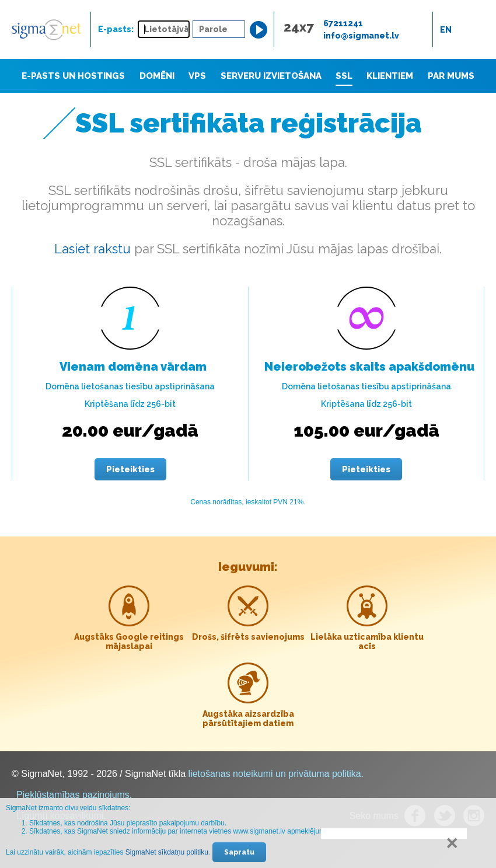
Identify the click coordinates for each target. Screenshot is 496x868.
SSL (344, 76)
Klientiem (390, 76)
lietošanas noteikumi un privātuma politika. (276, 774)
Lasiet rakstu (92, 249)
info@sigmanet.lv (361, 36)
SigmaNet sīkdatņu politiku (167, 852)
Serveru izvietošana (271, 76)
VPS (197, 76)
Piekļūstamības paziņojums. (74, 795)
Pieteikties (130, 469)
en (446, 30)
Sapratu (239, 852)
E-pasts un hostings (73, 76)
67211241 (343, 23)
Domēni (157, 76)
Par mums (451, 76)
